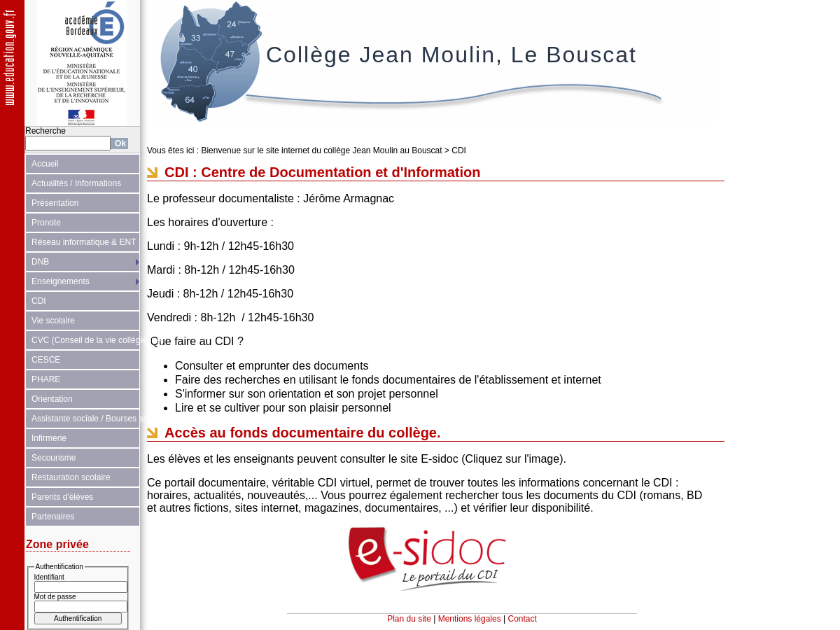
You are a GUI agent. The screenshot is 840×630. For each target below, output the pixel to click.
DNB (40, 262)
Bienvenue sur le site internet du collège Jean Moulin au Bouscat (321, 150)
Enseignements (61, 281)
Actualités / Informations (76, 183)
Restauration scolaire (71, 477)
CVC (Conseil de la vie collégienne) (86, 340)
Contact (523, 619)
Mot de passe (55, 597)
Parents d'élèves (62, 497)
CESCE (46, 360)
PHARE (46, 379)
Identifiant (49, 577)
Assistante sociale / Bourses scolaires (86, 419)
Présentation (55, 203)
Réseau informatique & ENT (84, 242)
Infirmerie (49, 438)
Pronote (46, 223)
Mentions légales (470, 619)
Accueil (45, 164)
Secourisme (54, 458)
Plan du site (409, 619)
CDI (39, 301)
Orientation (52, 399)
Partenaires (53, 517)
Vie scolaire (53, 321)
